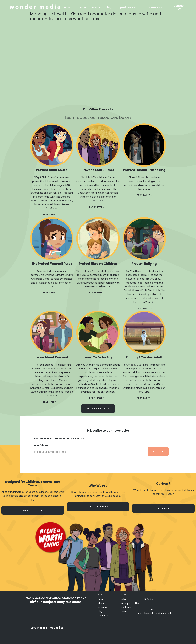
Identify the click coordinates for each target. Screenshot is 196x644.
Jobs (123, 599)
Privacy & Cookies (130, 603)
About (101, 603)
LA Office (149, 599)
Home (101, 599)
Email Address (41, 442)
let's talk (163, 508)
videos (96, 7)
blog (108, 7)
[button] (128, 7)
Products (102, 607)
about (68, 7)
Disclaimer (126, 607)
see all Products (98, 406)
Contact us (104, 615)
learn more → (52, 212)
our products (33, 510)
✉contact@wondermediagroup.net (152, 611)
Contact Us (179, 7)
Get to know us (98, 507)
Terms (124, 611)
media (82, 7)
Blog (100, 611)
